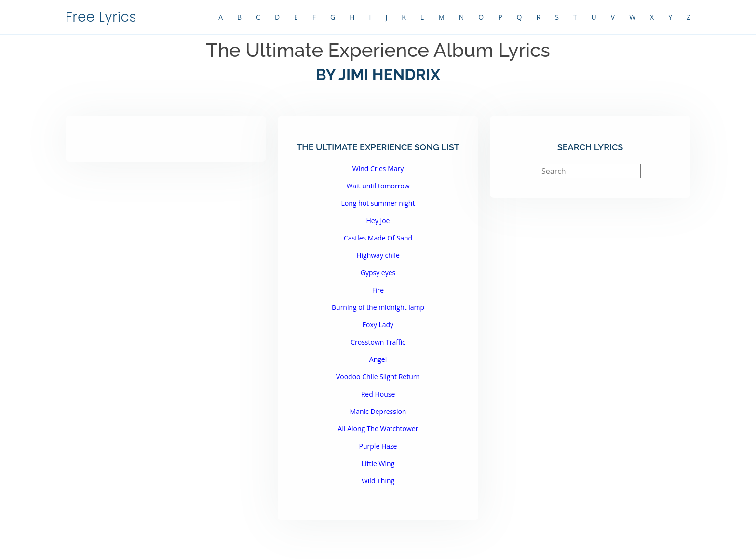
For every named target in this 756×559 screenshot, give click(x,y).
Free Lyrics (101, 17)
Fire (378, 290)
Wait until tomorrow (378, 186)
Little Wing (378, 463)
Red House (378, 394)
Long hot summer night (378, 203)
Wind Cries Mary (378, 168)
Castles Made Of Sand (378, 238)
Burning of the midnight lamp (378, 307)
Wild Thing (378, 481)
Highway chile (378, 255)
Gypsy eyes (378, 273)
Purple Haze (378, 446)
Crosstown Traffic (378, 342)
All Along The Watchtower (378, 429)
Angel (378, 359)
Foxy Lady (378, 325)
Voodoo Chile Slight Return (378, 377)
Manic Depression (378, 411)
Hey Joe (378, 220)
